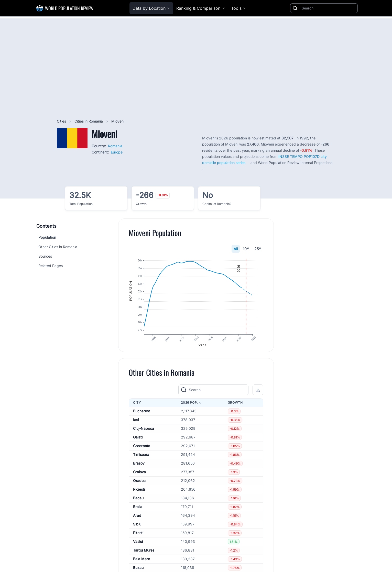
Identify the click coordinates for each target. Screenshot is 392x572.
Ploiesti (139, 493)
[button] (258, 394)
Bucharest (141, 415)
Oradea (139, 485)
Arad (137, 519)
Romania (115, 146)
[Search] (329, 8)
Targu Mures (144, 554)
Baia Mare (141, 563)
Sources (45, 256)
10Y (246, 249)
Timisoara (141, 459)
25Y (258, 249)
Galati (138, 441)
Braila (138, 511)
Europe (117, 152)
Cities (62, 121)
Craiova (139, 476)
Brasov (139, 467)
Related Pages (51, 266)
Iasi (136, 424)
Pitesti (138, 537)
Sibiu (137, 528)
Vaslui (138, 546)
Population (47, 237)
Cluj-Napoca (144, 432)
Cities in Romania (89, 121)
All (236, 249)
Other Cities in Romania (58, 247)
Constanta (142, 450)
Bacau (138, 502)
